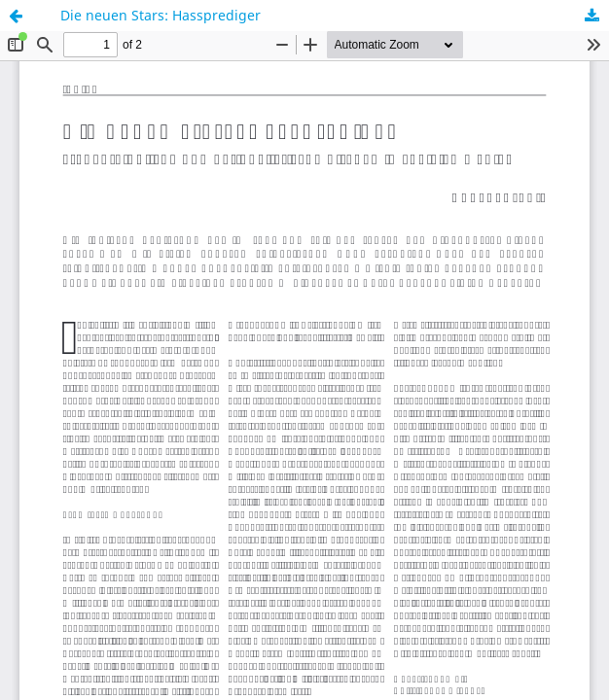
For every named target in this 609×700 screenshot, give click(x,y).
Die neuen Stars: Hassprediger (161, 15)
